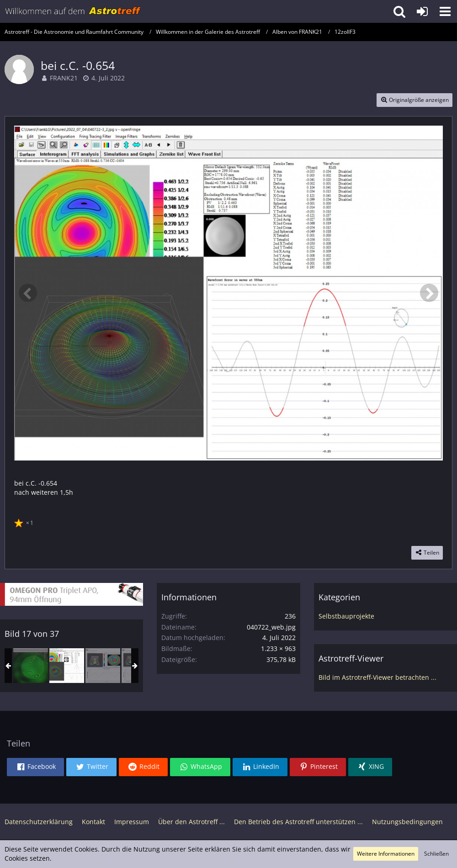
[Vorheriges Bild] (28, 293)
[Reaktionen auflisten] (25, 522)
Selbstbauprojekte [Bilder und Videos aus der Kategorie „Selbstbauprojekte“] (346, 616)
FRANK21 (64, 78)
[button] (445, 11)
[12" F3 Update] (103, 666)
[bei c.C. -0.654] (67, 666)
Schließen (436, 854)
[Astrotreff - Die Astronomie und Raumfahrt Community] (73, 11)
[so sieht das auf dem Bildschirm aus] (31, 666)
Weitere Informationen (386, 854)
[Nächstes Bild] (429, 293)
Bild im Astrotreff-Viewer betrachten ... (377, 677)
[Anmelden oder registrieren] (422, 11)
